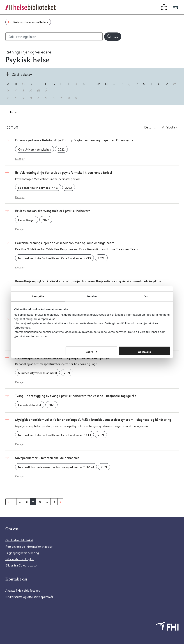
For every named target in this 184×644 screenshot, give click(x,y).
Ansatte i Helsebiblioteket (23, 590)
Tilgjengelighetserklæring (22, 553)
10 (40, 502)
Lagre (92, 352)
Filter (14, 112)
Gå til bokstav (22, 74)
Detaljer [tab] (92, 296)
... (20, 502)
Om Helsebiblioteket (19, 540)
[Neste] (60, 502)
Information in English (20, 559)
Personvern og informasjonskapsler (29, 546)
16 (54, 502)
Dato (148, 127)
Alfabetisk (170, 127)
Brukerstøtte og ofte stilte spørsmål (29, 597)
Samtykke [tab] (38, 296)
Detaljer (20, 159)
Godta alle (144, 352)
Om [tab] (146, 296)
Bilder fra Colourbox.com (22, 565)
